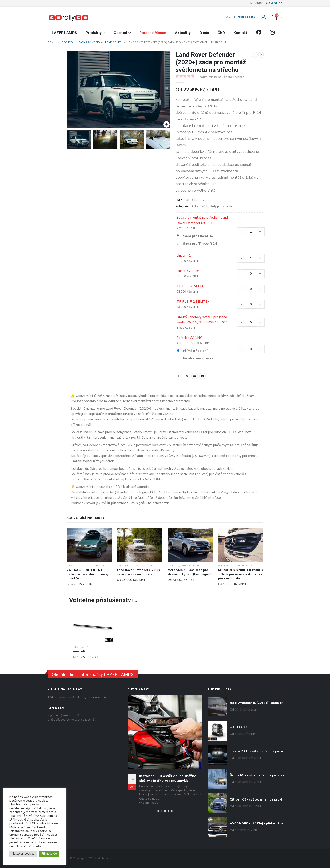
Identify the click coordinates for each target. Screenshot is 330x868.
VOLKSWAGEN (97, 566)
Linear (75, 647)
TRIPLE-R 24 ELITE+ (193, 302)
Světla (84, 647)
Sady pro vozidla (221, 206)
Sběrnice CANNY (189, 338)
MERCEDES (173, 566)
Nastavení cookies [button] (23, 854)
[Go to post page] (165, 732)
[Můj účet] (263, 18)
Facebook (179, 376)
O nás (204, 33)
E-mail (202, 376)
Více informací (39, 846)
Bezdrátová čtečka (198, 358)
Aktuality (183, 33)
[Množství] (251, 232)
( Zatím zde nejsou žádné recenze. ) (222, 77)
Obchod (120, 33)
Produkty (94, 33)
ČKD (221, 33)
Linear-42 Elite (188, 271)
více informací (149, 803)
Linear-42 (184, 256)
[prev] (255, 55)
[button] (158, 811)
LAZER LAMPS (64, 33)
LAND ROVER (199, 206)
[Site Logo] (69, 17)
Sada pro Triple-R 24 (200, 244)
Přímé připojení (195, 351)
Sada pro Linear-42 (198, 236)
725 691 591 (248, 17)
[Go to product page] (89, 545)
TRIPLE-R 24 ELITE (192, 286)
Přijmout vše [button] (49, 854)
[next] (261, 55)
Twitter (187, 376)
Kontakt (240, 33)
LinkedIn (195, 376)
